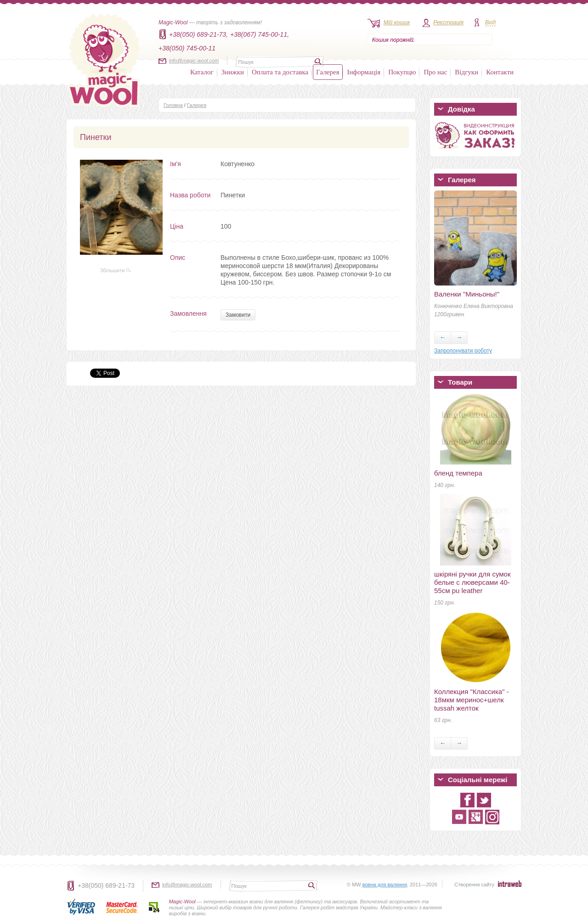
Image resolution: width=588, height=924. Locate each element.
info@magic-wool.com (194, 61)
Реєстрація (448, 22)
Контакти (500, 72)
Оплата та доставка (280, 72)
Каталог (202, 72)
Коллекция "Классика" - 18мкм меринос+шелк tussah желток (472, 700)
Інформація (364, 72)
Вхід (490, 22)
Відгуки (466, 72)
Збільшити (116, 270)
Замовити (238, 315)
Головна (173, 105)
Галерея (328, 72)
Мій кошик (397, 22)
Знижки (233, 72)
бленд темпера (458, 473)
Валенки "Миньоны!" (467, 294)
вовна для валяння (385, 885)
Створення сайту (474, 885)
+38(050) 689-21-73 (106, 885)
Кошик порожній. (393, 40)
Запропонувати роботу (463, 351)
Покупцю (402, 72)
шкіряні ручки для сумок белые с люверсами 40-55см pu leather (472, 582)
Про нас (435, 72)
